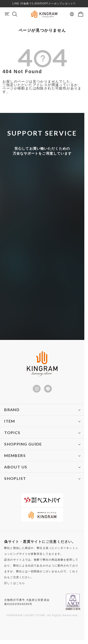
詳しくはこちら (15, 583)
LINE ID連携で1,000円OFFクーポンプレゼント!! (44, 4)
